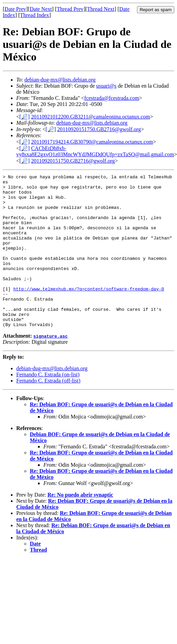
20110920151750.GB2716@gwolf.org (99, 129)
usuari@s (106, 86)
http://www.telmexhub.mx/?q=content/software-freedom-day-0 (89, 312)
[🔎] (25, 117)
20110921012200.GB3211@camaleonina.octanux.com (91, 117)
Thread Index (35, 15)
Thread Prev (70, 9)
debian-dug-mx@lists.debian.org (60, 80)
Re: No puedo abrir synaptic (80, 525)
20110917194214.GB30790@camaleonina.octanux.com (92, 142)
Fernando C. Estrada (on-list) (48, 405)
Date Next (41, 9)
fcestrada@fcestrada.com (112, 98)
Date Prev (15, 9)
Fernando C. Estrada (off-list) (48, 411)
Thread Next (101, 9)
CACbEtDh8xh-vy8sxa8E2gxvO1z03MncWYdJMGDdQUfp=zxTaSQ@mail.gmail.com (95, 151)
